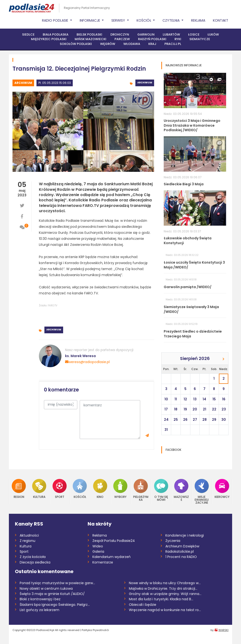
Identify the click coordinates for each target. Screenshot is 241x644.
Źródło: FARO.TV (48, 306)
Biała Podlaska (56, 34)
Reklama (198, 20)
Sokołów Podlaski (76, 44)
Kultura (39, 489)
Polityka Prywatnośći (95, 630)
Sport (60, 489)
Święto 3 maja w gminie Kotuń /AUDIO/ (52, 594)
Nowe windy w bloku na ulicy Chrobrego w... (165, 583)
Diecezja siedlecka (35, 562)
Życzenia (173, 541)
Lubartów (171, 34)
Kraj (152, 44)
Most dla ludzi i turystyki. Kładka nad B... (161, 599)
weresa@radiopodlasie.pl (87, 362)
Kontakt (221, 20)
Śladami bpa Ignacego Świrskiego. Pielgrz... (55, 605)
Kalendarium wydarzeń (111, 557)
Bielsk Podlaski (89, 34)
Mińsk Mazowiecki (90, 39)
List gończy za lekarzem (39, 610)
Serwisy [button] (119, 20)
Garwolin (146, 34)
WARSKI (223, 630)
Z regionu (27, 541)
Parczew (122, 39)
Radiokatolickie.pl (180, 551)
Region (19, 489)
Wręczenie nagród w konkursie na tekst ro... (165, 610)
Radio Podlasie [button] (56, 20)
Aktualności (29, 535)
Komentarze (103, 562)
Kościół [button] (144, 20)
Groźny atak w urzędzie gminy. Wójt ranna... (165, 594)
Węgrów (108, 44)
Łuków (213, 34)
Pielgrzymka (141, 490)
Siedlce (28, 34)
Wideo (98, 546)
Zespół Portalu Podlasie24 (114, 541)
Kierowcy (222, 489)
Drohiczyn (120, 34)
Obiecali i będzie (143, 605)
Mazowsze (181, 490)
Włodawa (132, 44)
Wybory (120, 489)
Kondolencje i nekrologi (185, 535)
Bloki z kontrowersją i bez (40, 599)
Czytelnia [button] (172, 20)
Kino (100, 489)
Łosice (194, 34)
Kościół (80, 489)
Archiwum (23, 83)
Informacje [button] (90, 20)
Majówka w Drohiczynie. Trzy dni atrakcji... (163, 588)
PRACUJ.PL (173, 44)
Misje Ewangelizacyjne (202, 492)
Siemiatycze (200, 39)
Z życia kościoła (33, 557)
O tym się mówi (161, 490)
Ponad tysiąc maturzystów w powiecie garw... (57, 583)
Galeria (98, 551)
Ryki (178, 39)
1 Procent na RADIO (181, 557)
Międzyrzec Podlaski (49, 39)
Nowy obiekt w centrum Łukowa (46, 588)
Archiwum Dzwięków (182, 546)
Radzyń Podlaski (152, 39)
